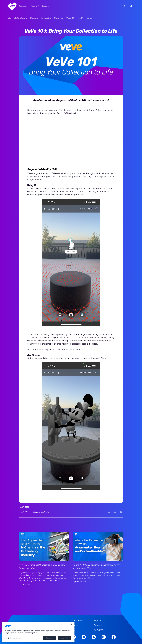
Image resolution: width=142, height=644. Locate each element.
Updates (58, 18)
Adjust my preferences (14, 638)
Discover (23, 6)
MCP (81, 18)
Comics (34, 18)
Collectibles (21, 18)
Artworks (46, 18)
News (89, 18)
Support (45, 6)
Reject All (49, 638)
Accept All (65, 638)
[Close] (71, 624)
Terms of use (77, 621)
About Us (98, 630)
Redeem (98, 625)
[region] (38, 632)
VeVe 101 (34, 6)
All (10, 18)
